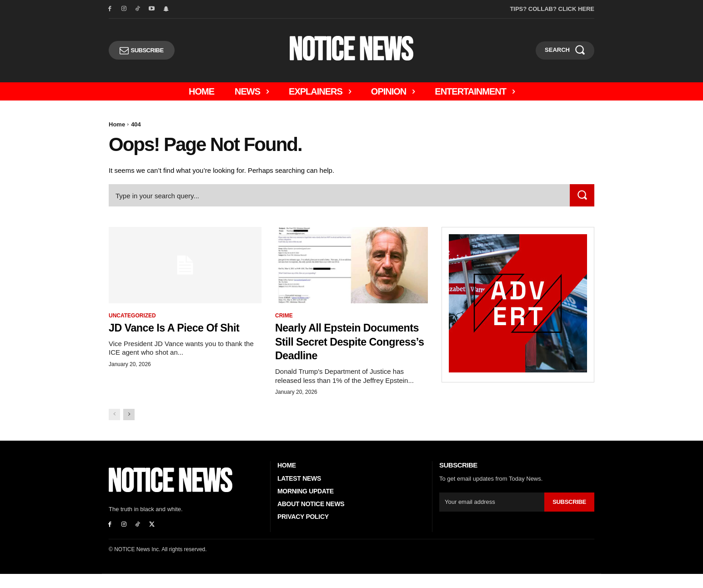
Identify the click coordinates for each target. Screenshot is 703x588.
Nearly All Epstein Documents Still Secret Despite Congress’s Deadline (342, 348)
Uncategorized (132, 316)
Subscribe (569, 516)
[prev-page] (114, 429)
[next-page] (129, 429)
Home (117, 124)
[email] (492, 516)
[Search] (582, 195)
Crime (284, 316)
